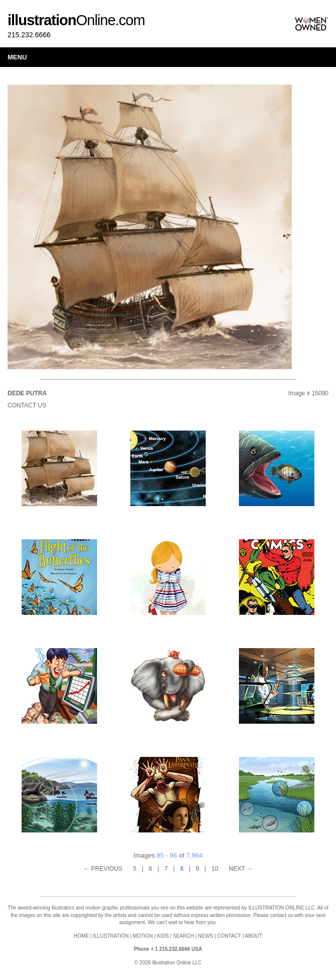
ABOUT (254, 936)
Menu (17, 57)
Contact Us (27, 405)
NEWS (206, 936)
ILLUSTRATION (111, 936)
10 (215, 869)
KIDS (163, 936)
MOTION (143, 936)
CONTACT (229, 936)
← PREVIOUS (103, 869)
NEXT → (241, 869)
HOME (81, 936)
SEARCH (184, 936)
